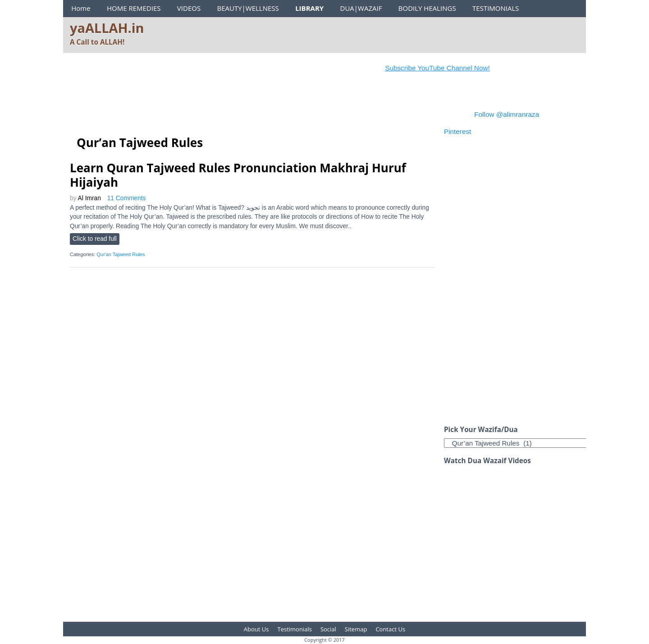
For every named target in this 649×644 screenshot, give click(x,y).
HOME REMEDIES (134, 8)
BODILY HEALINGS (427, 8)
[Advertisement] (234, 106)
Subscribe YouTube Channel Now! (445, 68)
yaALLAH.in (107, 28)
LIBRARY (309, 8)
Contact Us (390, 629)
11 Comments (127, 198)
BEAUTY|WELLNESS (248, 8)
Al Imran (89, 198)
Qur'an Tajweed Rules (121, 254)
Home (81, 8)
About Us (256, 629)
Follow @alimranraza (507, 114)
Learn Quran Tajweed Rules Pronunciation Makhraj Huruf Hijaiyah (238, 175)
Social (328, 629)
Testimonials (295, 629)
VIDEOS (189, 8)
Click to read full (95, 239)
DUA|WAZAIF (361, 8)
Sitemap (356, 629)
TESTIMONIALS (496, 8)
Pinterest (457, 131)
